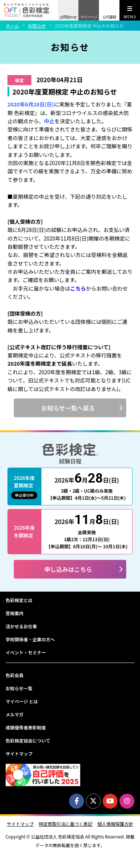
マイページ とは (22, 701)
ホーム (12, 26)
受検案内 (15, 613)
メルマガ (15, 714)
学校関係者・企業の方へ (30, 639)
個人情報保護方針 (115, 824)
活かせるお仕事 (21, 626)
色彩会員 (15, 675)
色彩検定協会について (28, 740)
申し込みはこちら (68, 569)
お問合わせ (68, 17)
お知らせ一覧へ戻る (68, 408)
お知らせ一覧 (19, 688)
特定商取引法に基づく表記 (65, 824)
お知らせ (37, 26)
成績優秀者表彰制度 (26, 727)
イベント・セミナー (26, 652)
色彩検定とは (19, 600)
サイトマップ (19, 754)
